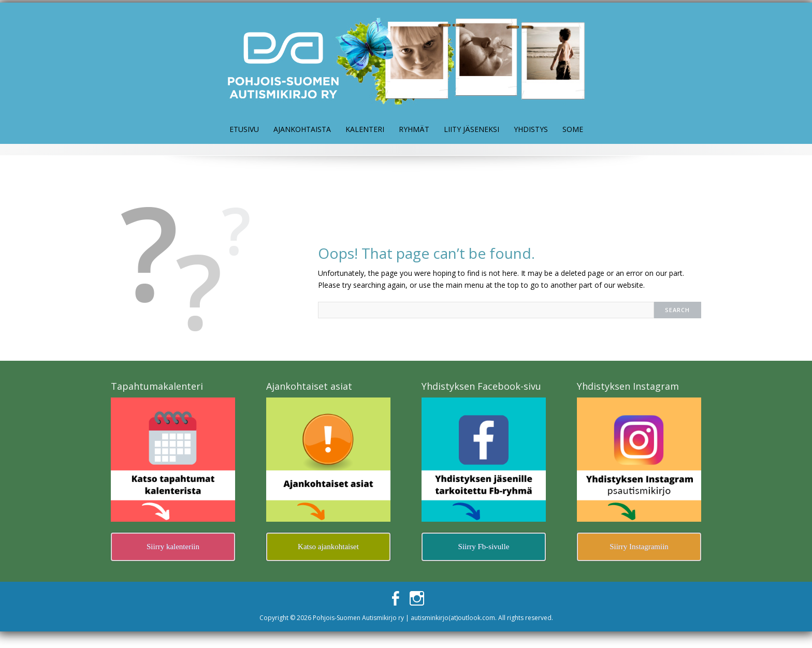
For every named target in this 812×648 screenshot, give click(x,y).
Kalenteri (365, 129)
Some (573, 129)
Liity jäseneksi (472, 129)
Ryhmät (414, 129)
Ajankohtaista (302, 129)
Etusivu (244, 129)
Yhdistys (531, 129)
